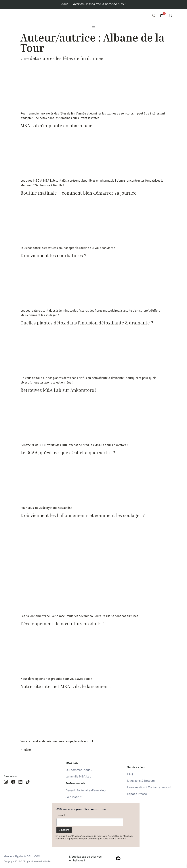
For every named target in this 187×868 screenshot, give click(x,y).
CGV (37, 856)
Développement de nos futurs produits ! (62, 624)
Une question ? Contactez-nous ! (149, 787)
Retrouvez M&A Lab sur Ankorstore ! (58, 390)
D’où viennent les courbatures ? (53, 255)
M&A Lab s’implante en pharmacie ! (57, 126)
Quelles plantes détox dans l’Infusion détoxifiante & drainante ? (87, 323)
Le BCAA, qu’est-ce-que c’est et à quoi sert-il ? (68, 453)
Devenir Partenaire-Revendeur (86, 790)
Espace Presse (137, 794)
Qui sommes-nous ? (79, 770)
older (26, 750)
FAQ (130, 774)
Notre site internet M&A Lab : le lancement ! (66, 686)
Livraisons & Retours (141, 781)
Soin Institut (74, 797)
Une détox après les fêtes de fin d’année (62, 58)
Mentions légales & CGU (18, 856)
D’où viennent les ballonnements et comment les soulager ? (83, 515)
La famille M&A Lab (78, 776)
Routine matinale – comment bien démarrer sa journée (78, 193)
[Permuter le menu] (93, 27)
